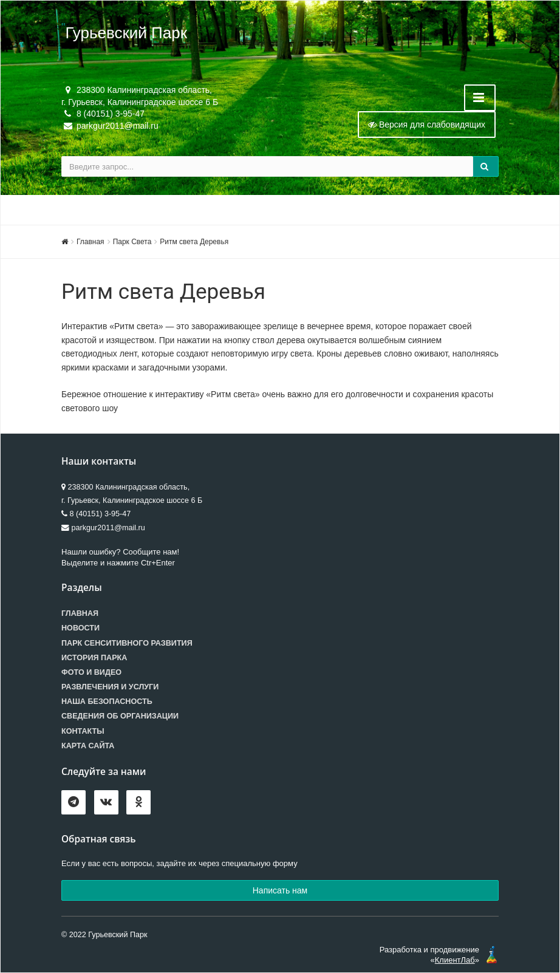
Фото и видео (91, 672)
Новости (80, 628)
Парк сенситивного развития (127, 643)
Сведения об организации (120, 716)
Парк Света (132, 242)
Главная (90, 242)
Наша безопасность (107, 702)
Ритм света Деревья (194, 242)
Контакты (83, 731)
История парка (94, 658)
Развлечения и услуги (110, 687)
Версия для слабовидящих (427, 125)
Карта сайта (88, 746)
